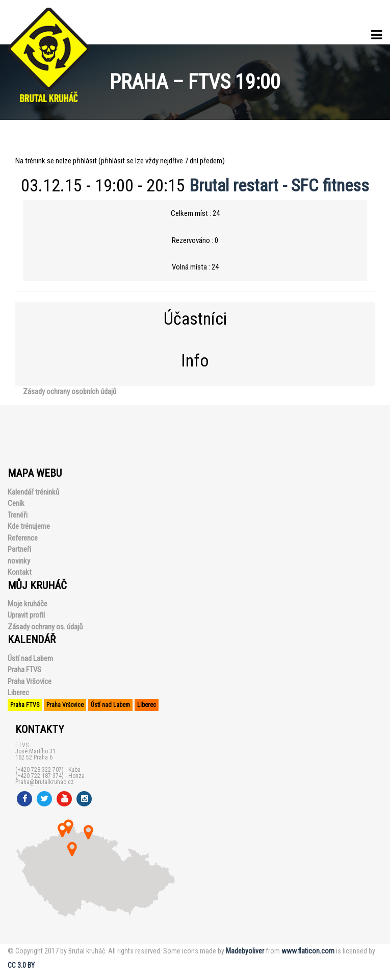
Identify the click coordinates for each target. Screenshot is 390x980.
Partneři (19, 549)
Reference (23, 538)
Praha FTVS (24, 670)
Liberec (18, 693)
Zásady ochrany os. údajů (45, 627)
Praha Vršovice (30, 681)
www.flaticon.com (308, 951)
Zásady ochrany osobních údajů (70, 391)
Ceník (16, 503)
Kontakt (20, 572)
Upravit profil (26, 615)
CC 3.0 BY (21, 965)
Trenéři (18, 515)
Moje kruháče (28, 604)
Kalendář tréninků (33, 492)
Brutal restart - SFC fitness (279, 185)
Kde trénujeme (29, 526)
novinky (19, 561)
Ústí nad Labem (30, 658)
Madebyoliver (245, 951)
